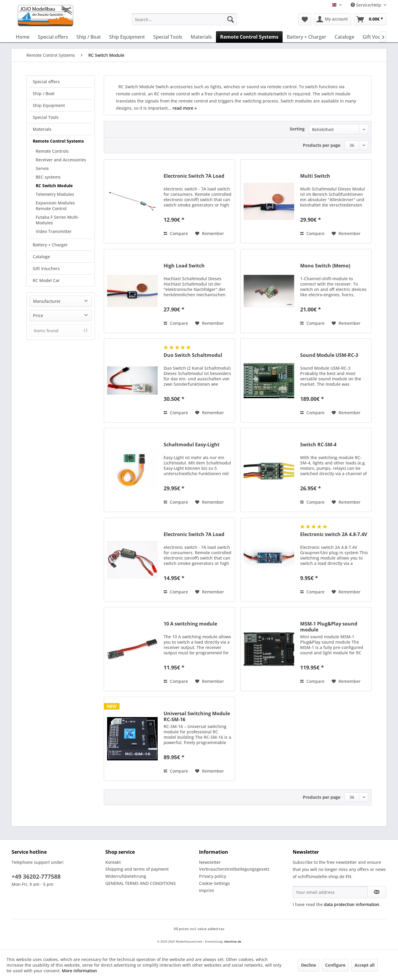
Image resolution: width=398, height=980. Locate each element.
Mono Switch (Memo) (325, 266)
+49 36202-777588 (36, 877)
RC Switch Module (54, 186)
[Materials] (201, 37)
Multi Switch (315, 176)
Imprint (206, 890)
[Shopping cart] (370, 19)
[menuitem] (184, 19)
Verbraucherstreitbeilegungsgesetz (234, 869)
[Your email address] (330, 892)
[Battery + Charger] (307, 37)
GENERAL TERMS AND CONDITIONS (141, 883)
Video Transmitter (54, 231)
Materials (42, 129)
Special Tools (46, 117)
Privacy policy (213, 876)
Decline (308, 965)
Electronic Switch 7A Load (194, 176)
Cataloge (41, 257)
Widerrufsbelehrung (126, 876)
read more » (185, 108)
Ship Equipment (49, 105)
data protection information (352, 904)
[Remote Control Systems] (249, 37)
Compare (176, 233)
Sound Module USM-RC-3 (329, 355)
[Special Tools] (168, 37)
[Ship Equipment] (127, 37)
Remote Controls (52, 151)
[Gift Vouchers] (378, 37)
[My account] (332, 19)
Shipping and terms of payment (137, 869)
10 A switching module (190, 624)
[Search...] (184, 19)
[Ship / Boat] (89, 37)
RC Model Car (46, 280)
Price (38, 315)
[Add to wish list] (210, 234)
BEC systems (48, 177)
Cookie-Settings (214, 883)
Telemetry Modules (55, 194)
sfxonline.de (233, 941)
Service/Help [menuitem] (366, 5)
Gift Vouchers (46, 268)
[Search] (231, 19)
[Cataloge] (344, 37)
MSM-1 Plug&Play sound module (329, 627)
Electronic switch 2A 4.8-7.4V (334, 534)
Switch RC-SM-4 (318, 445)
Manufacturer (47, 301)
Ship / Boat (44, 93)
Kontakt (113, 862)
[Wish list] (305, 19)
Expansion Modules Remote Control (55, 206)
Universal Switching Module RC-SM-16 (197, 716)
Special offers (46, 82)
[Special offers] (53, 37)
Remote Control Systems (58, 141)
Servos (42, 168)
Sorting (297, 129)
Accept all (365, 965)
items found (61, 331)
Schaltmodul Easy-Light (192, 445)
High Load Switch (184, 266)
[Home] (23, 37)
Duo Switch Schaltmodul (193, 355)
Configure (335, 965)
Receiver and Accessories (61, 160)
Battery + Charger (50, 245)
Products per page (322, 145)
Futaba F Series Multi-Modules (57, 220)
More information (79, 971)
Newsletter (210, 862)
